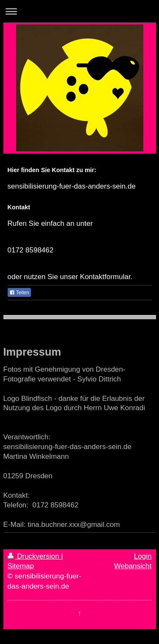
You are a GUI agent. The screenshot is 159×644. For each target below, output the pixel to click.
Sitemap (21, 566)
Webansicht (133, 566)
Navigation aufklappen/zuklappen (79, 11)
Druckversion (35, 556)
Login (143, 556)
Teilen (19, 293)
